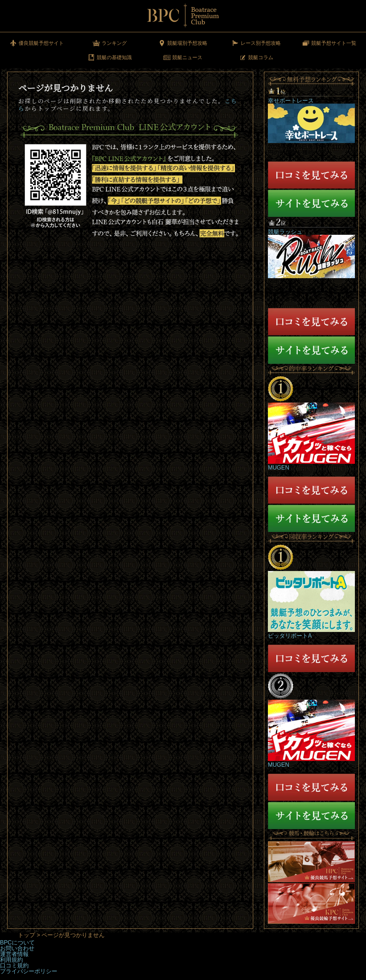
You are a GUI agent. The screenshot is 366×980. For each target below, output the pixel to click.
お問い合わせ (17, 948)
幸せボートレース (291, 101)
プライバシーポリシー (29, 971)
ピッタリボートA (290, 636)
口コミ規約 (14, 965)
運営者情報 (14, 954)
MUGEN (279, 468)
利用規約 (11, 960)
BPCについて (17, 943)
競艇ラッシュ (285, 232)
